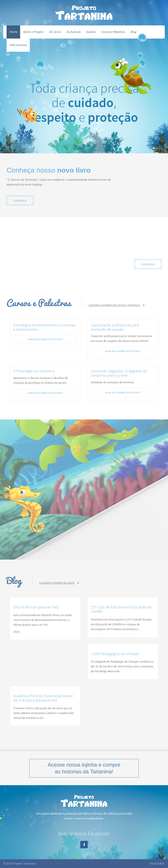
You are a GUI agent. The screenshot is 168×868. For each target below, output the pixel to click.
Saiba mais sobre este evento (45, 339)
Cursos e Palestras (113, 32)
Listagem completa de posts (57, 583)
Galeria (91, 32)
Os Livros (55, 32)
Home (13, 32)
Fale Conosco (18, 45)
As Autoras (73, 32)
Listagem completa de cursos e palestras (114, 305)
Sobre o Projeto (33, 32)
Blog (133, 32)
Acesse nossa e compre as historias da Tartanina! (84, 768)
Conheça (20, 201)
